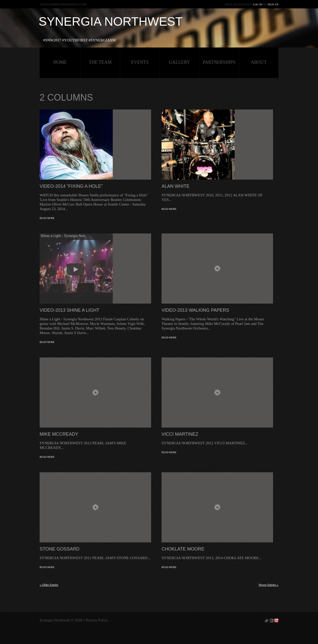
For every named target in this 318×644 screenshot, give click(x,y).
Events (140, 62)
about (259, 62)
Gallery (179, 62)
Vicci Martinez (180, 434)
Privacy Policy (97, 620)
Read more (47, 218)
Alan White (176, 186)
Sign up (273, 4)
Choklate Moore (183, 549)
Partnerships (219, 62)
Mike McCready (59, 434)
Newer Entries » (268, 585)
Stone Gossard (60, 549)
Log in (258, 4)
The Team (100, 62)
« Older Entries (49, 585)
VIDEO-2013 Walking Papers (195, 310)
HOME (60, 62)
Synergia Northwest (111, 21)
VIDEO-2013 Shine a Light (69, 310)
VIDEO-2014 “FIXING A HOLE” (71, 186)
